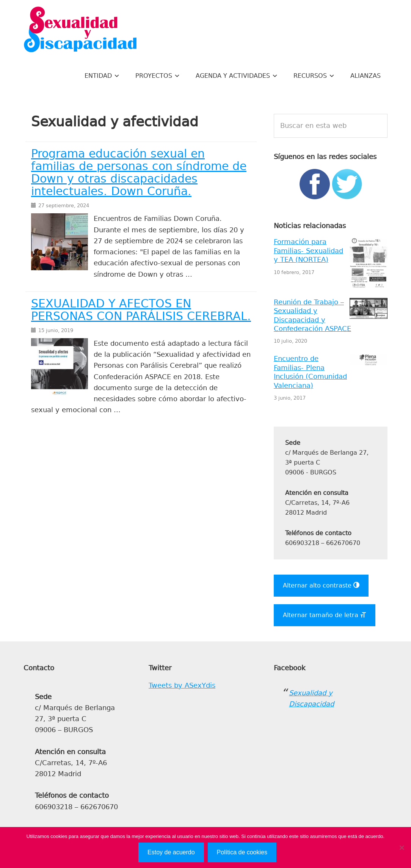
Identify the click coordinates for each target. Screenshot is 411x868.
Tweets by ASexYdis (182, 685)
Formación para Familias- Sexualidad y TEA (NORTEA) (308, 251)
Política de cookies (242, 852)
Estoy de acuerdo (171, 852)
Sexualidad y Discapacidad (80, 30)
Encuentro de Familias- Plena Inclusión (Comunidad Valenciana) (310, 372)
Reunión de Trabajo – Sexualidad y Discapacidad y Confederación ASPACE (312, 315)
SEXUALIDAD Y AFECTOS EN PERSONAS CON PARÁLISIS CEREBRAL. (141, 310)
